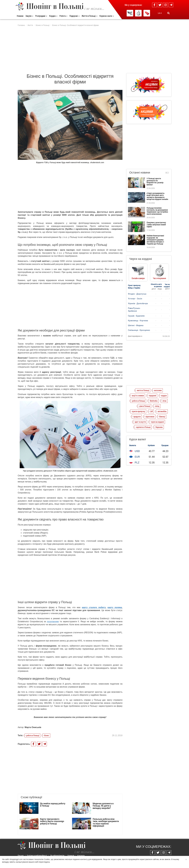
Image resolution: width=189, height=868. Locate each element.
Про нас (21, 855)
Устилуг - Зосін (135, 298)
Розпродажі (41, 16)
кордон (164, 395)
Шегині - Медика (136, 325)
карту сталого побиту (94, 607)
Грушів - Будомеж (136, 316)
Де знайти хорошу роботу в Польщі (53, 805)
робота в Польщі (33, 735)
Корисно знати (107, 16)
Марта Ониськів (33, 727)
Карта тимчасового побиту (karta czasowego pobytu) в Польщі (52, 821)
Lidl (151, 411)
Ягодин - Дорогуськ (137, 294)
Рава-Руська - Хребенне (134, 309)
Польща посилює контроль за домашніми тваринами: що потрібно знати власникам (157, 211)
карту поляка (115, 607)
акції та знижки (138, 395)
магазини (158, 390)
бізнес (47, 735)
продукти (137, 417)
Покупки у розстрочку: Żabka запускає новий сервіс (156, 224)
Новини (20, 16)
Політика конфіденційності (37, 855)
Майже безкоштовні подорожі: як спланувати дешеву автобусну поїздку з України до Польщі (155, 240)
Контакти (81, 855)
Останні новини (140, 173)
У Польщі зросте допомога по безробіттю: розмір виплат (155, 181)
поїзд (157, 406)
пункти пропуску (138, 411)
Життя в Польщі (90, 16)
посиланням (53, 621)
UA (160, 13)
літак (164, 401)
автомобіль (162, 411)
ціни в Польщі (145, 406)
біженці (162, 417)
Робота (63, 16)
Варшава (159, 427)
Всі (167, 173)
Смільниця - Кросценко (139, 330)
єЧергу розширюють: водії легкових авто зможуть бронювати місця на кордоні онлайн (157, 196)
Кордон (53, 16)
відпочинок (150, 417)
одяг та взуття (140, 422)
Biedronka (154, 401)
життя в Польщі (143, 390)
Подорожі (74, 16)
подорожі (152, 395)
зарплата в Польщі (143, 427)
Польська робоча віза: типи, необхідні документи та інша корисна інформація (106, 822)
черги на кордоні (157, 422)
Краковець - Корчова (138, 320)
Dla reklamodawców (57, 855)
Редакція (71, 855)
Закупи (29, 16)
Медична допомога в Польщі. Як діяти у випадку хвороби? (103, 806)
